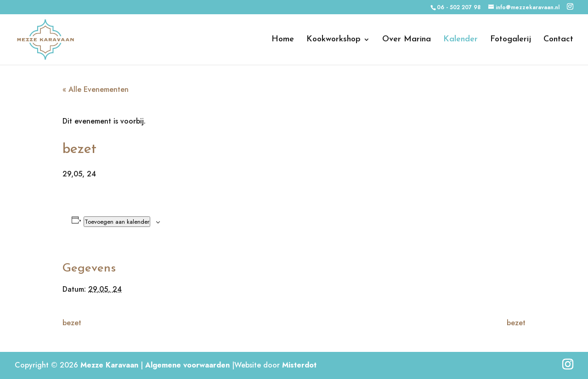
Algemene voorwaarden (187, 365)
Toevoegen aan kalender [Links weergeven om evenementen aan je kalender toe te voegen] (117, 222)
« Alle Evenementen (96, 89)
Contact (558, 40)
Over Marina (407, 40)
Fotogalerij (511, 40)
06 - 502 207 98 (459, 7)
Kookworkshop (334, 40)
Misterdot (299, 365)
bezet (72, 323)
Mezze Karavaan (109, 365)
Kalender (461, 40)
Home (283, 40)
